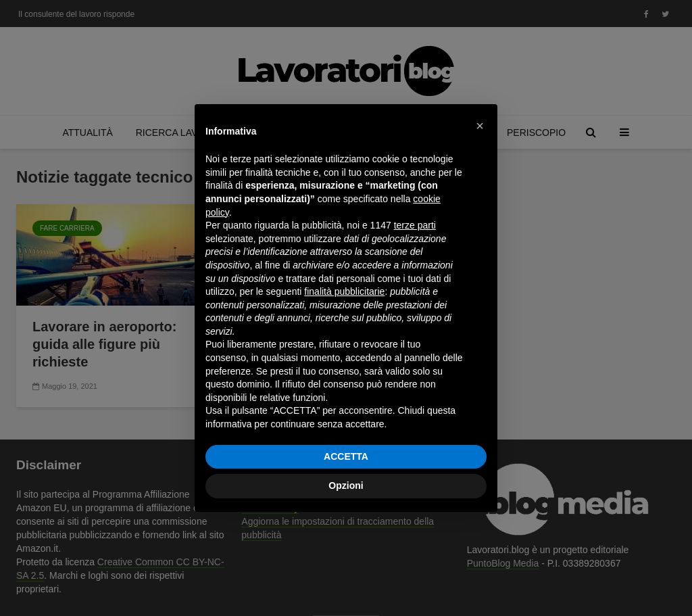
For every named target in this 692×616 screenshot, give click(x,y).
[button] (480, 126)
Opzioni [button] (346, 485)
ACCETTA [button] (346, 456)
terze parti (415, 225)
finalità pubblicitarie (344, 291)
